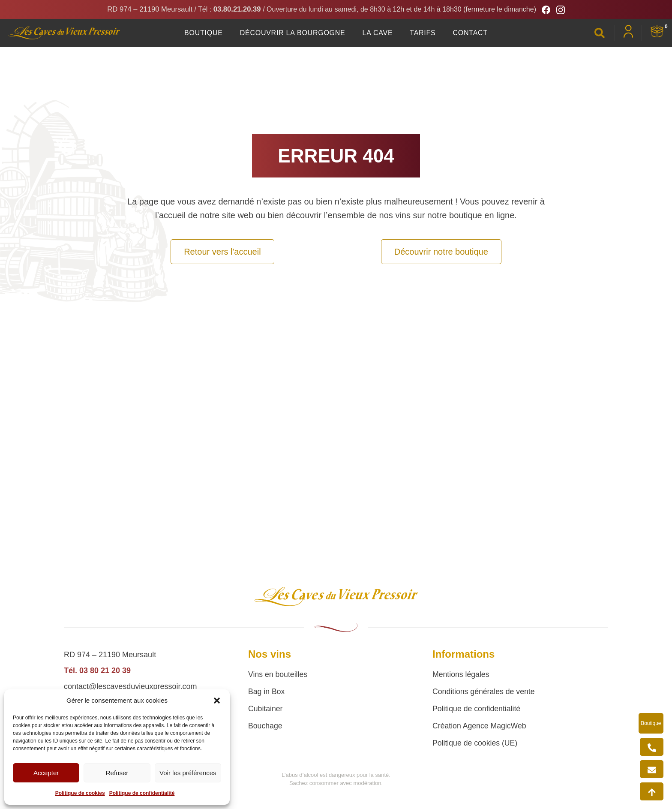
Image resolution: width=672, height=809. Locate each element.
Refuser (117, 773)
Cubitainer (266, 709)
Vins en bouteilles (278, 674)
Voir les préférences (188, 773)
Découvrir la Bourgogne (293, 33)
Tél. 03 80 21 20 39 (97, 671)
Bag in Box (267, 692)
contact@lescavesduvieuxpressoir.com (130, 686)
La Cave (378, 33)
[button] (217, 701)
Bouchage (265, 726)
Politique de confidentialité (142, 793)
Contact (470, 33)
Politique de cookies (80, 793)
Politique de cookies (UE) (476, 743)
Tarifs (423, 33)
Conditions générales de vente (484, 692)
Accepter (46, 773)
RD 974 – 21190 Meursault (148, 10)
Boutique (204, 33)
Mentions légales (461, 674)
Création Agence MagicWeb (480, 726)
